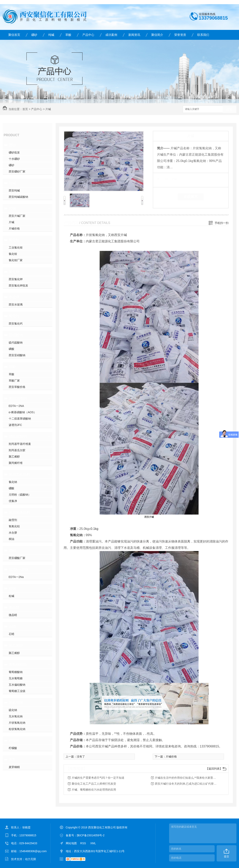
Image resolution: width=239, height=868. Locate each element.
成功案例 (111, 35)
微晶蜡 (14, 607)
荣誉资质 (180, 35)
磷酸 (11, 349)
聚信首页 (14, 35)
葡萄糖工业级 (17, 691)
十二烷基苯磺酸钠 (20, 419)
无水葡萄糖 (16, 678)
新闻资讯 (134, 35)
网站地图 (71, 843)
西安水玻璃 (16, 305)
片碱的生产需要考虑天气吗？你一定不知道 (98, 778)
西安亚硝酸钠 (17, 355)
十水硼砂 (14, 159)
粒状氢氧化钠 (17, 729)
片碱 (48, 109)
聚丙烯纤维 (16, 463)
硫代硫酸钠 (16, 343)
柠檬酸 (14, 740)
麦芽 (12, 759)
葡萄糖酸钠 (18, 664)
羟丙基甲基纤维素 (20, 444)
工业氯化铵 (16, 247)
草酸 (68, 35)
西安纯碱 (14, 190)
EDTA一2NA (16, 406)
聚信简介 (157, 35)
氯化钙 (14, 316)
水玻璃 (14, 297)
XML (93, 843)
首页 (25, 109)
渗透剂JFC (15, 425)
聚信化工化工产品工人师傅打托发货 (94, 784)
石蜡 (12, 626)
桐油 (11, 539)
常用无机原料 (19, 474)
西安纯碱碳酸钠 (18, 197)
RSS (83, 843)
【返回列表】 (214, 769)
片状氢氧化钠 (17, 723)
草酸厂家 (14, 381)
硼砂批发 (14, 152)
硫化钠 (13, 710)
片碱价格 (14, 228)
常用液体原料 (19, 512)
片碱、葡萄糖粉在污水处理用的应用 (94, 790)
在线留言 (191, 197)
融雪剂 (13, 520)
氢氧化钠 (16, 702)
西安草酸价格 (17, 387)
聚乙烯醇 (14, 457)
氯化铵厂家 (16, 260)
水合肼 (13, 533)
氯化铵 (14, 240)
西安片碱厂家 (17, 216)
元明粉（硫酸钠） (20, 495)
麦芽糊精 (14, 767)
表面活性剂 (18, 398)
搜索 (229, 109)
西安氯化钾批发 (18, 286)
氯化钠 (13, 482)
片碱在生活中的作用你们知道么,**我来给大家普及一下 (187, 778)
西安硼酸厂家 (17, 558)
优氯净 (13, 501)
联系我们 (203, 35)
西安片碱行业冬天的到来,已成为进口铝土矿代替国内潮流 (187, 784)
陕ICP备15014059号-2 (91, 835)
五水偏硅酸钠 (17, 685)
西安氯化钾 (16, 279)
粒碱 (12, 588)
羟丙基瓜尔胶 (17, 450)
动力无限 (30, 859)
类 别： (164, 179)
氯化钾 (14, 272)
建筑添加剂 (18, 436)
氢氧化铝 (14, 526)
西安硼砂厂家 (17, 171)
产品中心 (88, 35)
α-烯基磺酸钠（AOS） (23, 412)
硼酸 (11, 488)
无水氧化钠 (16, 716)
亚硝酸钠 (16, 335)
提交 (227, 856)
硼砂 (34, 35)
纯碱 (51, 35)
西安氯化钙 (16, 324)
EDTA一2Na (18, 569)
